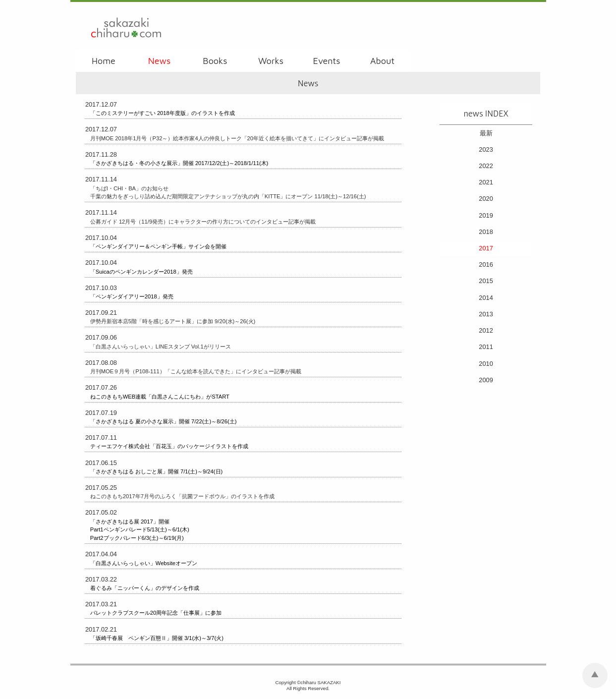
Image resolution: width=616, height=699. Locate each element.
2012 (486, 330)
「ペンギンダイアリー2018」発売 (132, 296)
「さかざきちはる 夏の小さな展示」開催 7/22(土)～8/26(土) (164, 421)
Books (215, 61)
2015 (486, 281)
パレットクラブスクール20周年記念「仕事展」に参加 (156, 613)
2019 (486, 215)
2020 (486, 199)
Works (271, 61)
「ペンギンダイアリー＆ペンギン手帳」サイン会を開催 (158, 246)
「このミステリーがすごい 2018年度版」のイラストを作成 (163, 113)
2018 (486, 232)
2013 (486, 314)
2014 (486, 298)
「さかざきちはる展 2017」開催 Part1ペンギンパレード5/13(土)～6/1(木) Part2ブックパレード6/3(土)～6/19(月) (140, 530)
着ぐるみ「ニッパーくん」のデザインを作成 (145, 588)
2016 (486, 264)
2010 (486, 364)
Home (104, 61)
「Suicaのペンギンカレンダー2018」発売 (141, 272)
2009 (486, 380)
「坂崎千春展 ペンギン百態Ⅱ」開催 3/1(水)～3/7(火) (157, 638)
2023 (486, 149)
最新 (486, 133)
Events (327, 61)
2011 (486, 347)
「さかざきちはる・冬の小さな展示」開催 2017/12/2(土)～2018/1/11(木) (179, 163)
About (382, 61)
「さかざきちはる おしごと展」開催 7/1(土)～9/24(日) (156, 471)
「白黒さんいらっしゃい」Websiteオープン (144, 563)
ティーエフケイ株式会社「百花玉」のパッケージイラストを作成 (169, 446)
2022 (486, 166)
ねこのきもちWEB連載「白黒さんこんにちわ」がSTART (160, 397)
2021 (486, 182)
